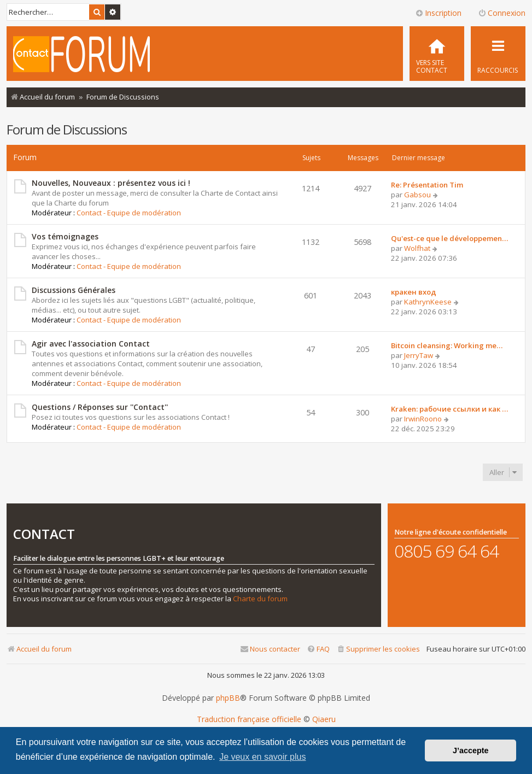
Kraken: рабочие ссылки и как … (449, 409)
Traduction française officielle (249, 719)
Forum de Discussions (67, 129)
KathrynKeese (428, 302)
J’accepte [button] (471, 750)
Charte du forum (260, 599)
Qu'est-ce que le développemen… (449, 238)
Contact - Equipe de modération (129, 213)
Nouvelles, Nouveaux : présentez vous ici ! (111, 183)
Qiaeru (324, 719)
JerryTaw (419, 355)
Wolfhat (417, 248)
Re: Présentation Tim (427, 185)
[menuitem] (437, 54)
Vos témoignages (65, 236)
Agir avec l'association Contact (91, 344)
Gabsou (417, 195)
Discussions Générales (74, 290)
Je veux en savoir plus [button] (262, 757)
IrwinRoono (423, 419)
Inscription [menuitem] (438, 13)
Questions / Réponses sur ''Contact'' (100, 407)
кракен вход (414, 292)
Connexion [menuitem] (502, 13)
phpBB (228, 698)
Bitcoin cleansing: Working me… (447, 345)
